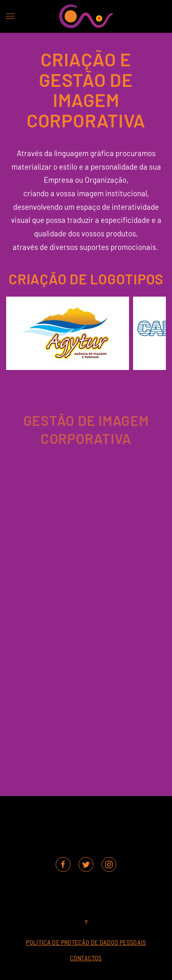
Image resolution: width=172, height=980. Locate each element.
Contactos (86, 958)
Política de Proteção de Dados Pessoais (86, 942)
